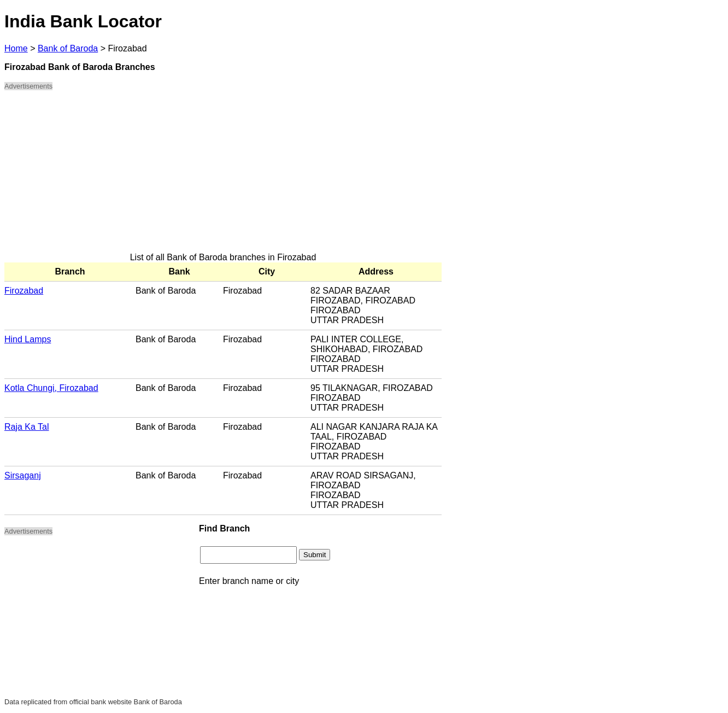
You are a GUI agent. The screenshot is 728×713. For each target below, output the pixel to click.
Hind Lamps (28, 339)
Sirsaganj (23, 475)
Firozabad (24, 291)
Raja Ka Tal (27, 427)
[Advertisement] (223, 176)
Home (16, 48)
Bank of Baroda (68, 48)
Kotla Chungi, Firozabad (51, 388)
